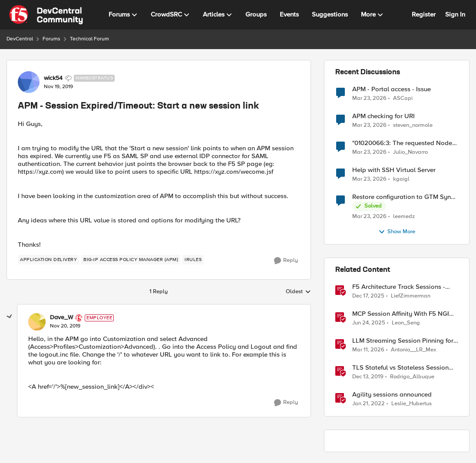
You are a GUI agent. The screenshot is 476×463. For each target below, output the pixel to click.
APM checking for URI (383, 116)
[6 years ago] (368, 377)
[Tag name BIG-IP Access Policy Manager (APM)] (131, 260)
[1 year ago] (369, 323)
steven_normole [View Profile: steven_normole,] (413, 125)
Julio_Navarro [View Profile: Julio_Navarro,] (410, 152)
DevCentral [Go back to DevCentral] (20, 39)
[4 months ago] (368, 350)
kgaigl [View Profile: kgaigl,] (401, 179)
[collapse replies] (10, 317)
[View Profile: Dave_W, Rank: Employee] (37, 322)
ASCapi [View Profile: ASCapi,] (403, 98)
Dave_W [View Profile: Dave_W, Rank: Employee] (62, 317)
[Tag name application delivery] (48, 260)
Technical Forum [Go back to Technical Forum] (89, 39)
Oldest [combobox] (298, 292)
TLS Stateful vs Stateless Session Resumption (400, 368)
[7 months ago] (368, 296)
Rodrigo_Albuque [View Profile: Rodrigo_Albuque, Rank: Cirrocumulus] (412, 377)
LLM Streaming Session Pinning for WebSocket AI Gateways (403, 341)
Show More (397, 232)
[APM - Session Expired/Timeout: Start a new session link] (65, 326)
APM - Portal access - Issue (392, 89)
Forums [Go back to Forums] (51, 39)
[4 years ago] (369, 404)
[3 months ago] (369, 98)
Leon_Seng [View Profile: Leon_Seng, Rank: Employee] (406, 323)
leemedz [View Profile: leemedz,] (404, 217)
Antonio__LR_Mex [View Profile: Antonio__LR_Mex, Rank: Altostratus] (413, 350)
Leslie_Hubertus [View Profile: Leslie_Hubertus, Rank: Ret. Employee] (412, 404)
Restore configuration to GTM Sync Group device (403, 197)
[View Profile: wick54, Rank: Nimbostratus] (29, 82)
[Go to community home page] (46, 15)
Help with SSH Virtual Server (394, 170)
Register (424, 14)
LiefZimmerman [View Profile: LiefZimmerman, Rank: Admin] (411, 296)
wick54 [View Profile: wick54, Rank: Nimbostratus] (53, 78)
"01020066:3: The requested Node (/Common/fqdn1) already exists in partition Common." (402, 143)
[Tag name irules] (193, 260)
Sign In (455, 14)
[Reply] (286, 261)
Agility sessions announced (392, 395)
